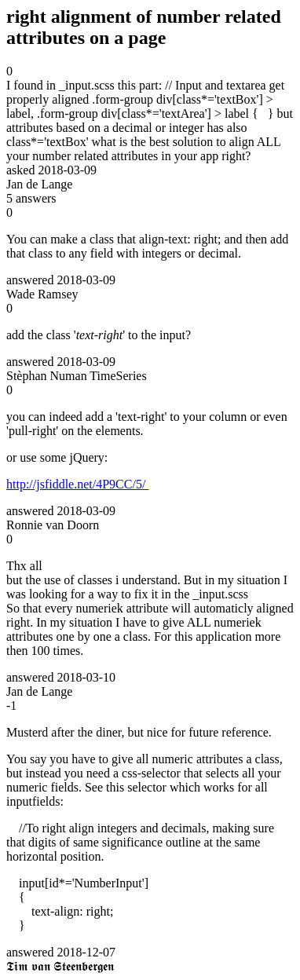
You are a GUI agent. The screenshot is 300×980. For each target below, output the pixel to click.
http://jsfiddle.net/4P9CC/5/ (77, 484)
